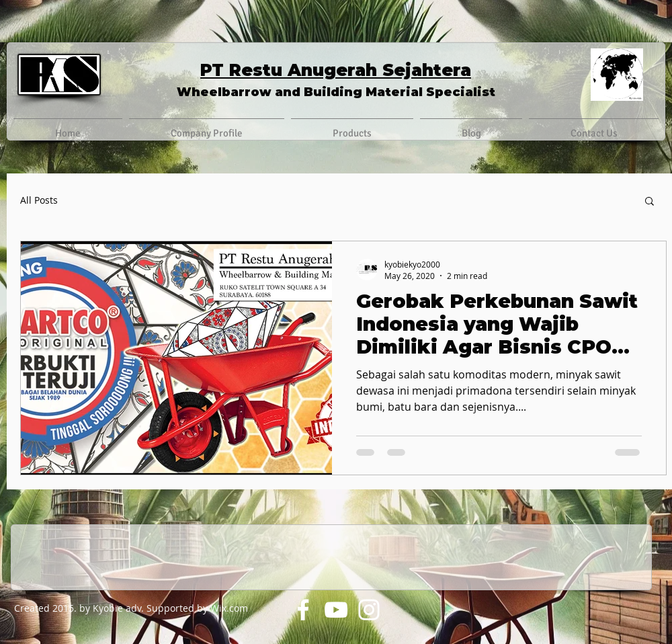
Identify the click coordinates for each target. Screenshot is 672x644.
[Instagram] (369, 610)
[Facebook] (303, 610)
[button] (649, 202)
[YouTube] (336, 610)
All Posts (39, 200)
